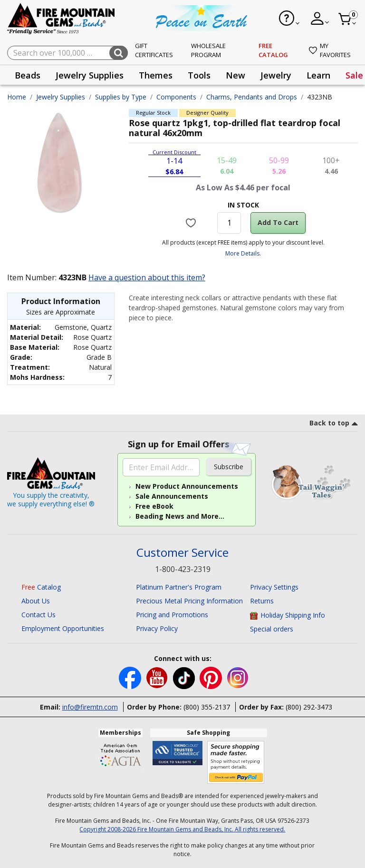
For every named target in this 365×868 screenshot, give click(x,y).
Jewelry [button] (276, 75)
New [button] (235, 75)
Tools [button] (199, 75)
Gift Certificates (154, 50)
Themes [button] (156, 75)
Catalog (41, 587)
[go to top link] (334, 424)
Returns (262, 601)
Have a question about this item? (147, 277)
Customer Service (182, 553)
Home (17, 97)
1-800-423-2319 (183, 569)
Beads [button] (28, 75)
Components (176, 97)
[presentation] (28, 75)
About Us (36, 601)
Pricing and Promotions (172, 615)
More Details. (243, 253)
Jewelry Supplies (61, 97)
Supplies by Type (121, 97)
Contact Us (38, 615)
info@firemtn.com (90, 707)
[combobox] (67, 53)
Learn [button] (318, 75)
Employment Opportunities (63, 628)
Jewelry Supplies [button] (90, 75)
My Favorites (330, 50)
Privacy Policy (157, 628)
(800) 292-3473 (309, 707)
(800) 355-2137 (207, 707)
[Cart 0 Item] (348, 19)
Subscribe (229, 467)
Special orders (272, 629)
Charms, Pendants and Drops (252, 97)
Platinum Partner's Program (179, 587)
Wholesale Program (208, 50)
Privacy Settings (274, 587)
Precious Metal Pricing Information (189, 601)
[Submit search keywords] (119, 53)
